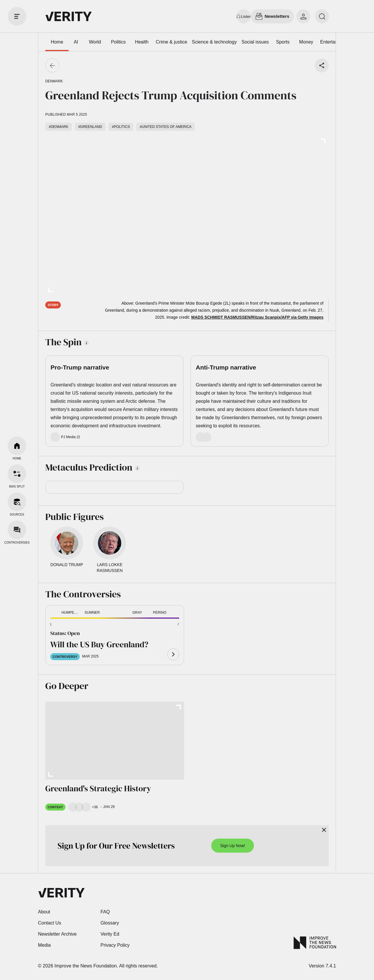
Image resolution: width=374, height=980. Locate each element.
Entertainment (335, 42)
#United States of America (166, 127)
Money (306, 42)
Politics (118, 42)
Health (142, 42)
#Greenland (90, 127)
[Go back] (52, 65)
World (95, 42)
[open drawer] (17, 16)
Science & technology (214, 42)
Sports (283, 42)
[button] (60, 625)
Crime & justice (172, 42)
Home (57, 42)
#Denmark (59, 127)
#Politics (121, 127)
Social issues (255, 42)
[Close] (324, 830)
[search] (322, 16)
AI (76, 42)
